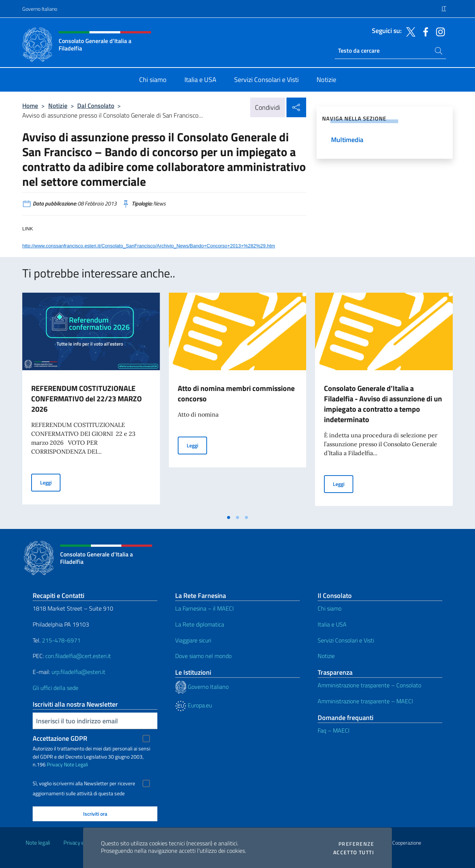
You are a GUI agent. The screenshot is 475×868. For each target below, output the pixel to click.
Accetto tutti (354, 852)
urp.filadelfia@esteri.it (78, 672)
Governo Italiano (40, 9)
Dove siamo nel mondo (203, 656)
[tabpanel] (91, 401)
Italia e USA (332, 624)
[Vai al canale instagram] (439, 31)
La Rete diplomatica (200, 624)
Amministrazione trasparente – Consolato (369, 685)
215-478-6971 (61, 640)
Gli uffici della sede (55, 688)
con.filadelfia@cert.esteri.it (78, 656)
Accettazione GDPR (60, 738)
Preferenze (356, 844)
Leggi (50, 482)
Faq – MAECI (334, 730)
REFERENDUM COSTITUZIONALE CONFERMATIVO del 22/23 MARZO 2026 (86, 399)
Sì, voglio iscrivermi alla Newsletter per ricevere (84, 783)
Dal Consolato (96, 106)
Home (30, 106)
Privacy (55, 764)
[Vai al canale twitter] (409, 31)
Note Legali (76, 764)
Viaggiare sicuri (193, 640)
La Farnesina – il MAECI (204, 608)
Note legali (38, 843)
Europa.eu (194, 705)
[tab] (229, 517)
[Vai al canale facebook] (424, 31)
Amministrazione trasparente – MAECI (365, 701)
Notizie (58, 106)
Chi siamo (330, 608)
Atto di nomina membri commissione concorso (236, 393)
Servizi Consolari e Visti (346, 640)
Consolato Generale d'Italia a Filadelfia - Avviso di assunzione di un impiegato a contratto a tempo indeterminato (383, 404)
